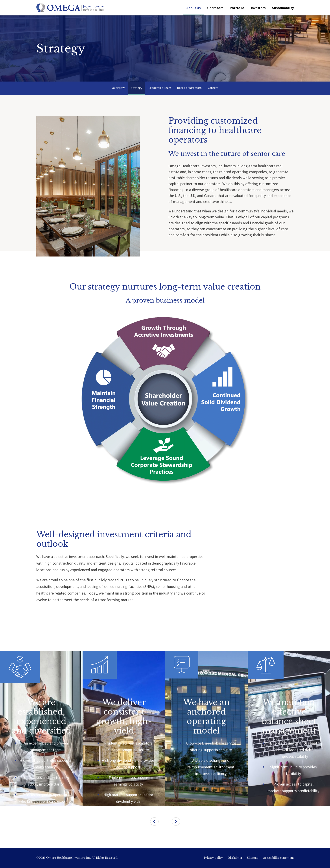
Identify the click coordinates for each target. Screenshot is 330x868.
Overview (118, 88)
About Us (194, 8)
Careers (213, 88)
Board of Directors (189, 88)
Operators (215, 8)
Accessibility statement (278, 858)
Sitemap (253, 858)
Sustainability (283, 8)
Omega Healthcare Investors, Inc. (69, 858)
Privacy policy (213, 858)
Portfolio (237, 8)
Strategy (137, 88)
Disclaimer (235, 858)
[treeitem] (41, 729)
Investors (258, 8)
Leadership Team (160, 88)
